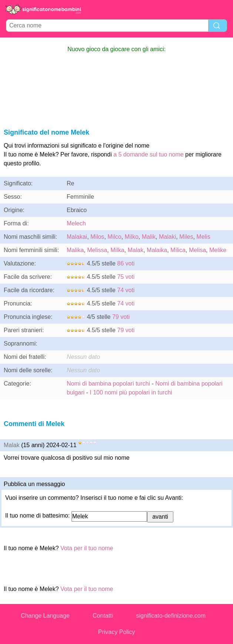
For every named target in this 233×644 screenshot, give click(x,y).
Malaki (167, 237)
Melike (218, 250)
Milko (132, 237)
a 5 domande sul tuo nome (148, 154)
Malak (135, 250)
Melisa (197, 250)
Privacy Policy (117, 632)
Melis (203, 237)
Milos (97, 237)
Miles (186, 237)
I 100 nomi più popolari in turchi (131, 392)
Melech (76, 223)
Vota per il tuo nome (87, 548)
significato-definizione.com (171, 616)
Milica (178, 250)
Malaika (157, 250)
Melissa (97, 250)
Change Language (45, 616)
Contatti (103, 616)
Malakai (77, 237)
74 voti (126, 290)
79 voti (121, 317)
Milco (114, 237)
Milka (117, 250)
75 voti (126, 277)
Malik (149, 237)
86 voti (126, 263)
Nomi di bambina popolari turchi (108, 384)
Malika (75, 250)
